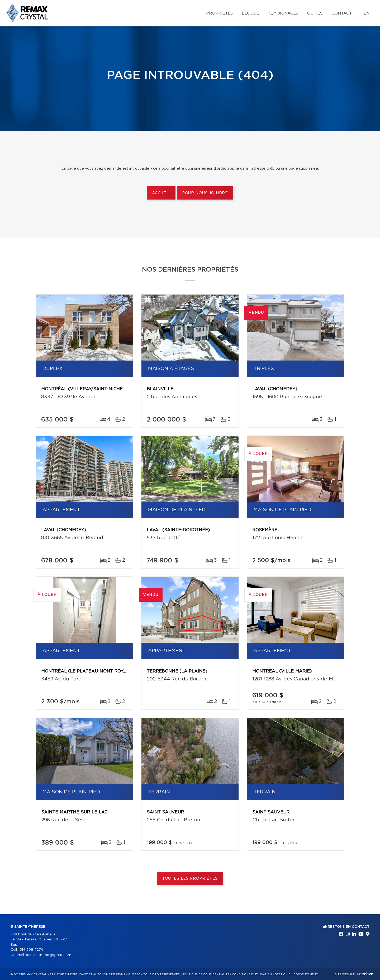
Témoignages (283, 13)
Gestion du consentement (296, 974)
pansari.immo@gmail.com (49, 955)
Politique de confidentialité (206, 974)
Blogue (250, 13)
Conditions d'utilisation (252, 974)
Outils (315, 13)
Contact (342, 13)
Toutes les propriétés (190, 879)
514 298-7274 (31, 950)
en (367, 13)
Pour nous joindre (205, 193)
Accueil (161, 193)
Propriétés (219, 13)
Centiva (365, 974)
